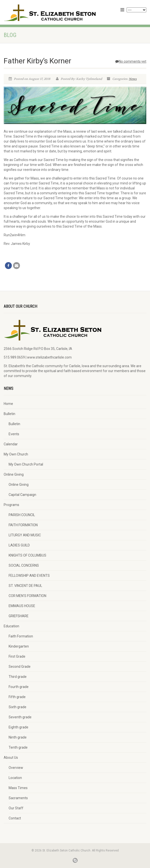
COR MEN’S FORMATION (27, 596)
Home (8, 404)
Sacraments (18, 798)
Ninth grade (18, 737)
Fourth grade (19, 687)
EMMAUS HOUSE (22, 606)
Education (11, 626)
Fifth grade (17, 697)
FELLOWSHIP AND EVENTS (29, 576)
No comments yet (131, 61)
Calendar (11, 444)
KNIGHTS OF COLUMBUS (27, 555)
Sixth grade (17, 707)
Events (14, 434)
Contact (15, 818)
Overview (16, 768)
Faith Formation (21, 636)
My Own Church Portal (26, 464)
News (133, 79)
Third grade (18, 677)
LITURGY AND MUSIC (25, 535)
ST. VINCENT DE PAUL (25, 586)
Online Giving (14, 474)
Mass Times (18, 788)
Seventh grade (20, 717)
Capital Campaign (22, 495)
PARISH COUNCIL (22, 515)
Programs (11, 505)
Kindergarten (19, 646)
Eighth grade (18, 727)
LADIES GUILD (19, 545)
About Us (11, 758)
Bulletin (9, 414)
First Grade (17, 656)
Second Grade (20, 667)
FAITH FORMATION (23, 525)
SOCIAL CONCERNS (24, 565)
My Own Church (16, 454)
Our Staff (16, 808)
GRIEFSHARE (19, 616)
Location (15, 778)
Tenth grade (18, 747)
